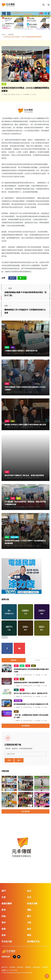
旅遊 (13, 347)
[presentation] (3, 21)
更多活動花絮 (26, 811)
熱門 (16, 666)
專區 (29, 935)
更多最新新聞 (26, 726)
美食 (4, 935)
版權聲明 (45, 967)
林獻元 (9, 353)
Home (3, 35)
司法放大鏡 (7, 941)
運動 (29, 910)
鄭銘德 (9, 392)
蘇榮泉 (18, 675)
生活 (7, 384)
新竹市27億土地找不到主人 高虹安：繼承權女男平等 (31, 693)
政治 (7, 347)
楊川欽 (6, 94)
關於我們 (20, 967)
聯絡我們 (28, 967)
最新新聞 (14, 660)
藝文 (18, 498)
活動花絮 (11, 35)
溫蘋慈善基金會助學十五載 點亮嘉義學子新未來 (29, 683)
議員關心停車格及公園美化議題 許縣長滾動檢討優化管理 (25, 425)
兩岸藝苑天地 (33, 941)
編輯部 (18, 721)
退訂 (19, 760)
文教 (4, 84)
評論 (4, 916)
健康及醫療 (18, 701)
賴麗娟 (9, 478)
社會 (7, 498)
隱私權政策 (37, 967)
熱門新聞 (37, 660)
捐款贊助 (12, 967)
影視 (4, 910)
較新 (8, 288)
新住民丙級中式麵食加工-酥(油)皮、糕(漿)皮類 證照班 (24, 475)
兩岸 (16, 712)
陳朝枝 (9, 427)
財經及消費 (15, 537)
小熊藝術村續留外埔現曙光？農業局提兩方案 (21, 351)
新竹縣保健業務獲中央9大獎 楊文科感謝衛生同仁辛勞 (31, 704)
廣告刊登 (4, 967)
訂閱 (9, 760)
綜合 (13, 421)
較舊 (8, 306)
